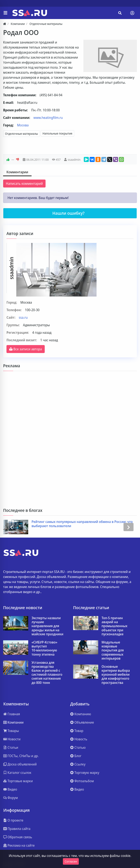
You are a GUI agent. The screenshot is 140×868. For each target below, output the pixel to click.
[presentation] (11, 527)
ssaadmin (74, 160)
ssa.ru (23, 317)
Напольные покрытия (57, 133)
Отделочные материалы (22, 134)
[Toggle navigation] (132, 13)
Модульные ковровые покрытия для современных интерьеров (113, 650)
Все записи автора (26, 349)
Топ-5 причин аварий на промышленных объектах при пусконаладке (115, 626)
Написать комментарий (24, 184)
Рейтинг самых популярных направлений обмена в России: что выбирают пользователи (83, 524)
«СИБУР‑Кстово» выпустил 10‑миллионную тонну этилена (44, 648)
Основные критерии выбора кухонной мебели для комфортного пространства (116, 675)
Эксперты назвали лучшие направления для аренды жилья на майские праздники (47, 626)
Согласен (71, 861)
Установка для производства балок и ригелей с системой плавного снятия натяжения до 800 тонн (47, 673)
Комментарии (17, 172)
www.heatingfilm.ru (48, 118)
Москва (23, 125)
